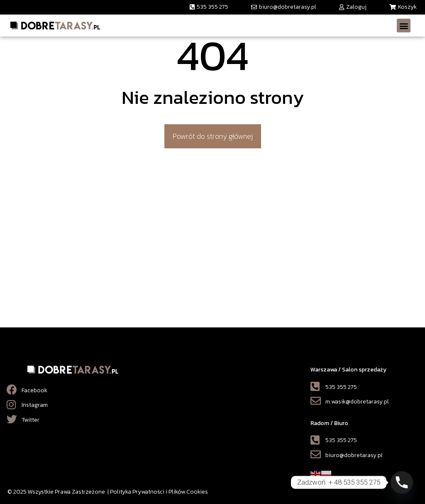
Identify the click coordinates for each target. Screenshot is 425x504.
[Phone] (402, 482)
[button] (209, 7)
